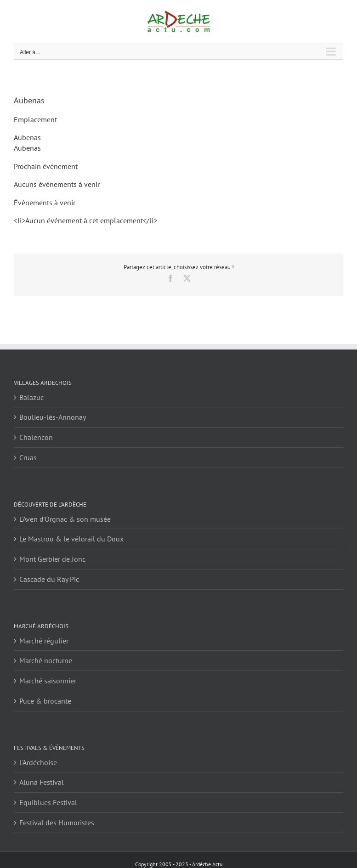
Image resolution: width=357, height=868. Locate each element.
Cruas (28, 457)
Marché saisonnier (48, 681)
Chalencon (36, 437)
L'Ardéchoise (38, 762)
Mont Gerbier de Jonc (52, 559)
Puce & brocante (45, 701)
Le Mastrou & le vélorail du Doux (71, 539)
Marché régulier (44, 641)
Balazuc (31, 397)
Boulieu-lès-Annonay (53, 417)
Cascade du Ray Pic (49, 579)
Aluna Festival (42, 782)
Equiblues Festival (48, 802)
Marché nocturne (46, 660)
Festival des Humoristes (57, 823)
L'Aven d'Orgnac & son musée (65, 519)
